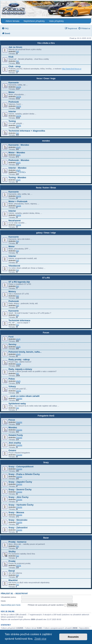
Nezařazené (15, 221)
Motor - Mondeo (17, 153)
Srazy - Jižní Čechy (18, 497)
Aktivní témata (12, 21)
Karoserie (14, 83)
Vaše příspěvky (56, 21)
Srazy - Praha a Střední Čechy (24, 474)
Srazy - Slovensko (18, 520)
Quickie (19, 398)
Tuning (12, 121)
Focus (12, 420)
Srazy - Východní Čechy (21, 505)
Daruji (12, 571)
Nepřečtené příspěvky (34, 21)
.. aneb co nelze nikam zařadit (24, 396)
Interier (12, 111)
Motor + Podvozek (18, 201)
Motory (12, 291)
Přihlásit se (7, 593)
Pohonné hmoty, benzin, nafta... (25, 352)
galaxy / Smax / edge (46, 233)
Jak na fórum (15, 47)
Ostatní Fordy (16, 435)
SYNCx (22, 172)
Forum (46, 333)
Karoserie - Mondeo (19, 145)
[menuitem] (5, 28)
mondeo (46, 141)
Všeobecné (14, 266)
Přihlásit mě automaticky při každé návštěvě (47, 605)
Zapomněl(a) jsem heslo (11, 605)
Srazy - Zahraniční (18, 528)
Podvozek (14, 102)
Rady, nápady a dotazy (20, 369)
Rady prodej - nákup (19, 359)
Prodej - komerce (17, 542)
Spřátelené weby (17, 404)
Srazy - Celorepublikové (21, 467)
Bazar (46, 538)
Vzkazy (12, 386)
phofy (18, 147)
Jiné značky (15, 443)
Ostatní (12, 450)
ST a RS (46, 278)
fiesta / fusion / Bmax (46, 188)
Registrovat (22, 593)
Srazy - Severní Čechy (20, 489)
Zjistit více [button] (40, 639)
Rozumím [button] (73, 637)
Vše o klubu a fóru (46, 43)
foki (17, 51)
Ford (11, 337)
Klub (11, 57)
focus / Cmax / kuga (46, 78)
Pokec (12, 379)
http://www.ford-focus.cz (72, 69)
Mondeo (13, 427)
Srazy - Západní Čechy (20, 482)
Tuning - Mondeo (17, 177)
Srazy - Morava (16, 512)
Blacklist (13, 580)
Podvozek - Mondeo (19, 160)
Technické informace (19, 320)
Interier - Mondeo (17, 168)
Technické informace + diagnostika (27, 131)
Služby (12, 551)
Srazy (46, 462)
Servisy (12, 344)
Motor (12, 92)
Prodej (12, 561)
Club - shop (15, 66)
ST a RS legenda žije (19, 282)
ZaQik (18, 87)
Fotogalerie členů (46, 416)
